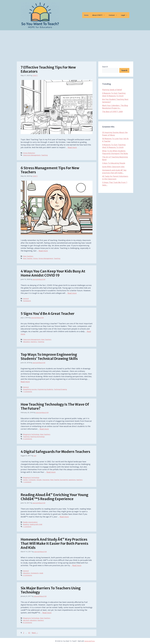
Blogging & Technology (31, 434)
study (41, 573)
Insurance (46, 480)
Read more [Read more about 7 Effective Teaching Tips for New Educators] (72, 147)
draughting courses (30, 389)
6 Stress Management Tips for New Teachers (50, 170)
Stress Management (46, 258)
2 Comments (28, 575)
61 (29, 633)
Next (35, 633)
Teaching (44, 155)
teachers (34, 342)
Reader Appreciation (30, 522)
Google (39, 480)
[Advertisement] (75, 45)
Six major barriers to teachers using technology (51, 590)
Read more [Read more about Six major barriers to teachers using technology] (47, 613)
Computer (32, 480)
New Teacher (28, 258)
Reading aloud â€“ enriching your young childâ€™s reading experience (54, 497)
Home (86, 15)
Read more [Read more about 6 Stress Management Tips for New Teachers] (43, 251)
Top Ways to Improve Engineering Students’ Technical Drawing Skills (49, 357)
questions (72, 480)
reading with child (36, 524)
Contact (114, 15)
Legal (125, 15)
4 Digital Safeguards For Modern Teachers (55, 452)
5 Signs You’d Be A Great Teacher (48, 314)
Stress (35, 258)
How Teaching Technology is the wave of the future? (55, 407)
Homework (27, 301)
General (26, 298)
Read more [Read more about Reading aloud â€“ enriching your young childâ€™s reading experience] (64, 517)
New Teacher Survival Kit (59, 480)
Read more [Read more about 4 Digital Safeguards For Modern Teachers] (51, 472)
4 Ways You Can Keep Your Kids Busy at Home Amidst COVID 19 (53, 273)
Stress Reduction (29, 153)
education (26, 342)
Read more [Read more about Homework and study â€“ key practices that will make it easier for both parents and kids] (77, 565)
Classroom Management (32, 155)
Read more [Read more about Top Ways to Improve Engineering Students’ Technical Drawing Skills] (25, 382)
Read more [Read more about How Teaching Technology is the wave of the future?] (44, 429)
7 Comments (28, 392)
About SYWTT (100, 15)
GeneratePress (90, 641)
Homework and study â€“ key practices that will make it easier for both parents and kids (54, 544)
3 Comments (28, 439)
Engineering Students (45, 389)
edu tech (26, 620)
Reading (26, 524)
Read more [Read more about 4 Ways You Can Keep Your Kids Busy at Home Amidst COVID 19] (72, 293)
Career (25, 480)
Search (105, 67)
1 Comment (27, 482)
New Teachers (28, 256)
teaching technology (37, 437)
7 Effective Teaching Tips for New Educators (48, 69)
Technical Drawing (60, 389)
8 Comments (28, 622)
